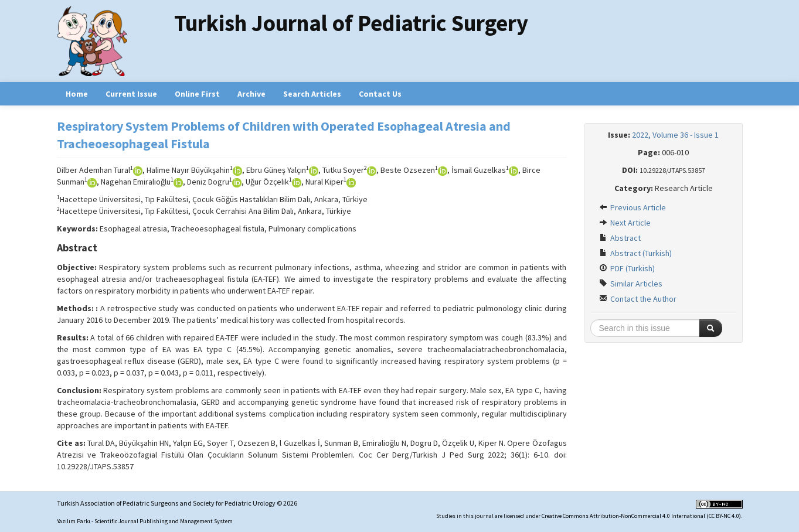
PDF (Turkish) (627, 268)
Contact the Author (638, 299)
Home (77, 94)
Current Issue (131, 94)
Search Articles (312, 94)
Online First (197, 94)
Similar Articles (631, 284)
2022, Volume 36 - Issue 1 (675, 135)
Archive (251, 94)
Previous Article (633, 207)
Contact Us (380, 94)
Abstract (620, 238)
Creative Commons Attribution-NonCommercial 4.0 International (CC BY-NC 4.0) (641, 516)
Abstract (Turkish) (635, 253)
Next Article (625, 223)
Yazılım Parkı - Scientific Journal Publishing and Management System (145, 521)
